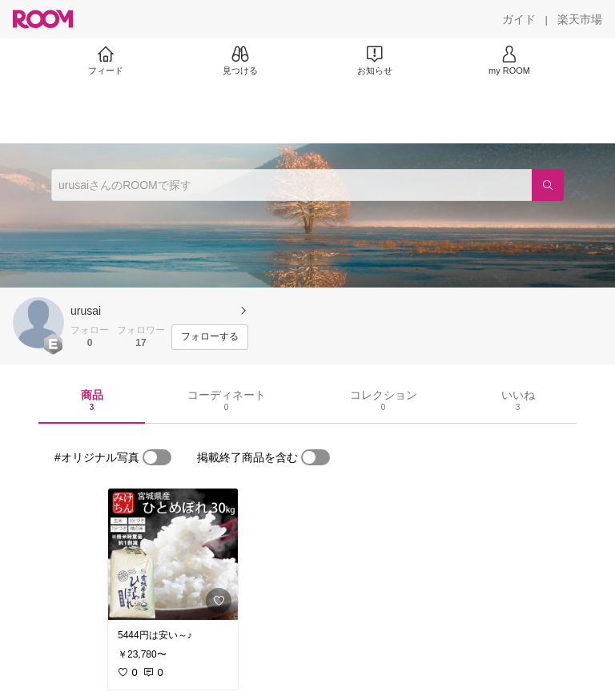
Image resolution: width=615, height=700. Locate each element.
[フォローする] (210, 337)
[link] (173, 554)
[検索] (548, 185)
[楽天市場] (580, 19)
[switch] (157, 457)
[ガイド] (519, 19)
